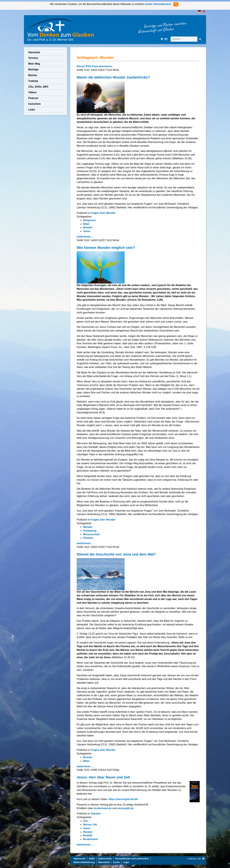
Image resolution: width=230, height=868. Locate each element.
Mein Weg (34, 64)
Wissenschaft (91, 534)
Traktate (33, 81)
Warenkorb (104, 862)
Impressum (79, 859)
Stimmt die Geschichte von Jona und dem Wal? (116, 554)
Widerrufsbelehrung (84, 862)
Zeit (85, 821)
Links (32, 110)
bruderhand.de (103, 808)
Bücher (33, 75)
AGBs (92, 859)
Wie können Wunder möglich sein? (106, 248)
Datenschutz (105, 859)
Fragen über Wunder (103, 213)
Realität (88, 835)
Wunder (88, 227)
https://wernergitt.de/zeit (123, 799)
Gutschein (34, 104)
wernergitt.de (125, 808)
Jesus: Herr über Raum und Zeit (103, 777)
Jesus (87, 231)
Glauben (88, 538)
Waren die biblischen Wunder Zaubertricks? (113, 77)
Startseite (34, 52)
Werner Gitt (90, 825)
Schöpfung (90, 531)
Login (126, 862)
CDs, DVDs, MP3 (38, 87)
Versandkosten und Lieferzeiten (132, 859)
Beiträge (33, 69)
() (164, 39)
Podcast (33, 98)
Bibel (86, 224)
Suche (116, 862)
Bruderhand (90, 839)
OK (176, 4)
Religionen (90, 220)
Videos (32, 92)
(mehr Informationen (157, 4)
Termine (33, 58)
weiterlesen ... (85, 237)
